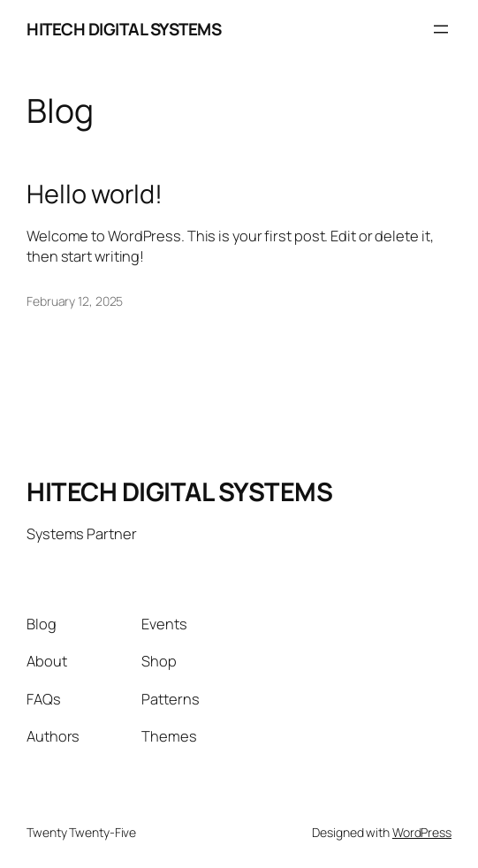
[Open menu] (441, 29)
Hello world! (95, 194)
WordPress (422, 832)
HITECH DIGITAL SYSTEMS (124, 29)
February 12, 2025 (75, 301)
